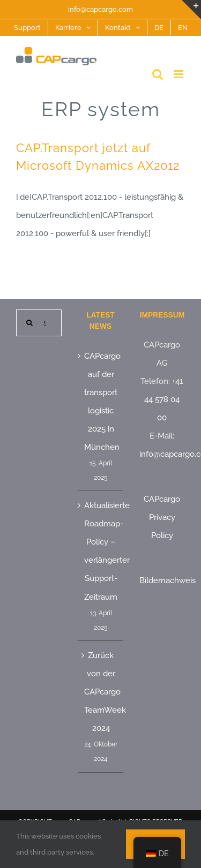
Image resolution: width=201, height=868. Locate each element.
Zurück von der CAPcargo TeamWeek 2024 (101, 692)
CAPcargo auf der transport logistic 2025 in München (101, 402)
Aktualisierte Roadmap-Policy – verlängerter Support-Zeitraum (101, 551)
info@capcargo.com (100, 9)
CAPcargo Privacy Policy (162, 517)
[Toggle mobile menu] (179, 74)
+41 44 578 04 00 (164, 399)
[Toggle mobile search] (158, 74)
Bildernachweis (167, 580)
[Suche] (29, 323)
